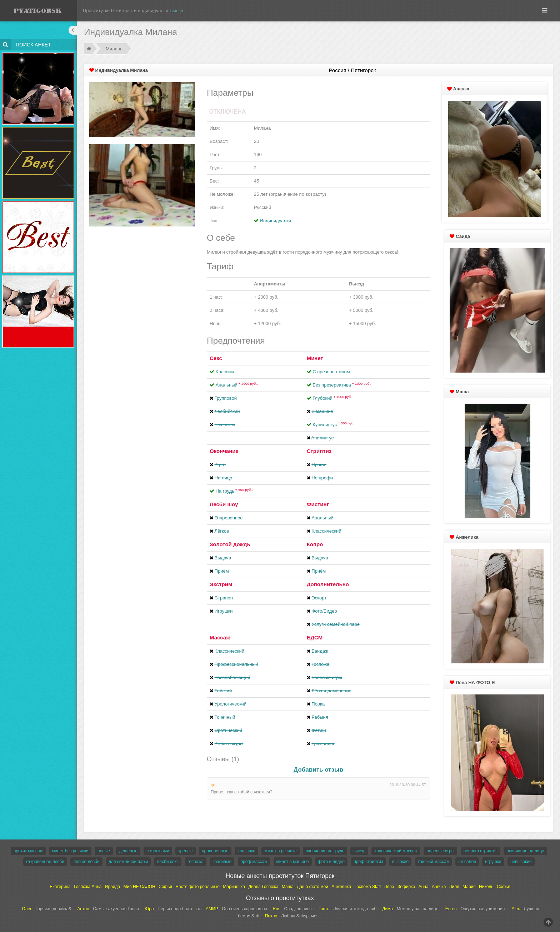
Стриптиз (319, 451)
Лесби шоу (224, 504)
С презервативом (331, 372)
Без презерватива (342, 385)
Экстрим (221, 584)
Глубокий (332, 398)
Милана (114, 49)
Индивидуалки (276, 221)
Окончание (224, 451)
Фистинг (318, 504)
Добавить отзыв (318, 770)
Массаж (220, 637)
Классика (226, 372)
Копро (315, 544)
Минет (315, 358)
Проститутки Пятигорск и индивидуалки (126, 11)
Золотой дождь (230, 544)
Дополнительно (328, 584)
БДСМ (315, 637)
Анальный (237, 385)
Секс (216, 358)
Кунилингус (334, 425)
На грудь (234, 491)
